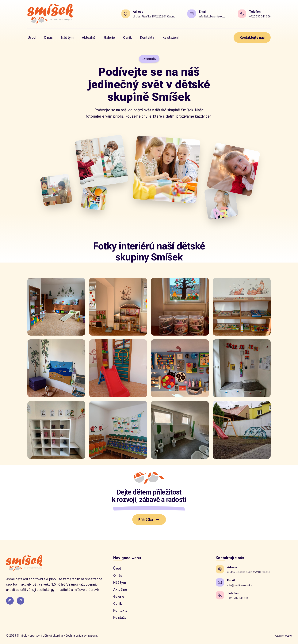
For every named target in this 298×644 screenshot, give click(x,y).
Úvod (117, 568)
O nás (118, 575)
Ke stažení (121, 618)
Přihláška (149, 520)
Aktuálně (120, 589)
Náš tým (120, 582)
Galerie (119, 596)
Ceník (118, 604)
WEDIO (288, 636)
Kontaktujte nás (252, 37)
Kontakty (120, 611)
